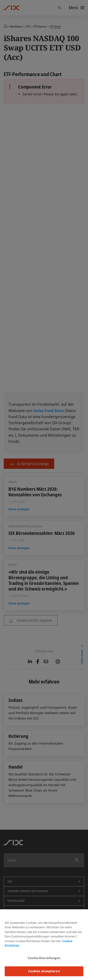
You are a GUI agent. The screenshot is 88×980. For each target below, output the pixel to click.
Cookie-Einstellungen (44, 958)
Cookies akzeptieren (44, 971)
